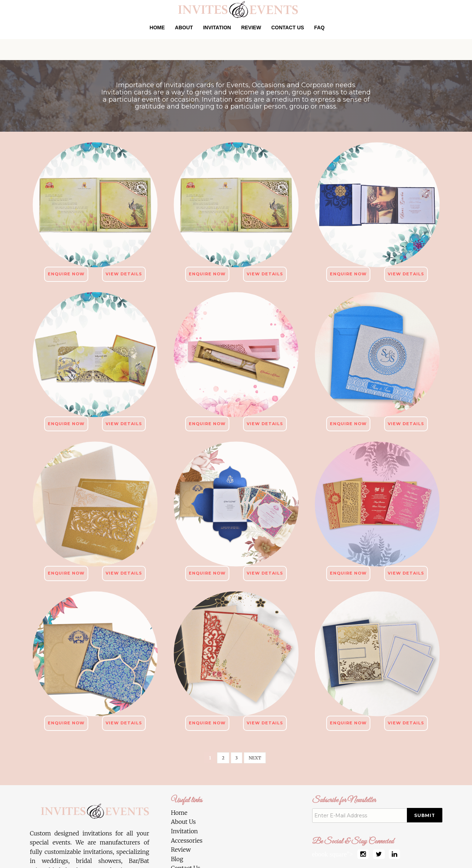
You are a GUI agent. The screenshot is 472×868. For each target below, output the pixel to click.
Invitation (217, 27)
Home (157, 27)
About (184, 27)
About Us (184, 822)
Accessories (187, 841)
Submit (425, 815)
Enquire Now (66, 274)
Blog (177, 859)
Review (251, 27)
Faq (320, 27)
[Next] (255, 758)
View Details (124, 274)
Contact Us (288, 27)
